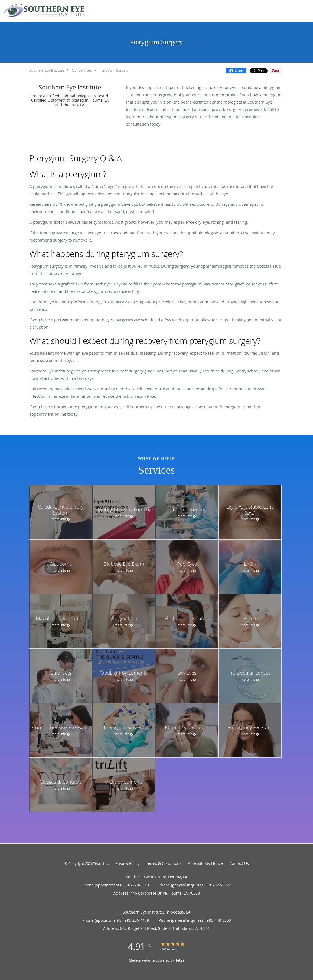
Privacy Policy (127, 863)
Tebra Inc (101, 863)
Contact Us (239, 863)
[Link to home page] (43, 10)
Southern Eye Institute (47, 70)
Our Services (82, 70)
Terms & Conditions (164, 863)
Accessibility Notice (205, 863)
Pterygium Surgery (114, 70)
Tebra (180, 960)
